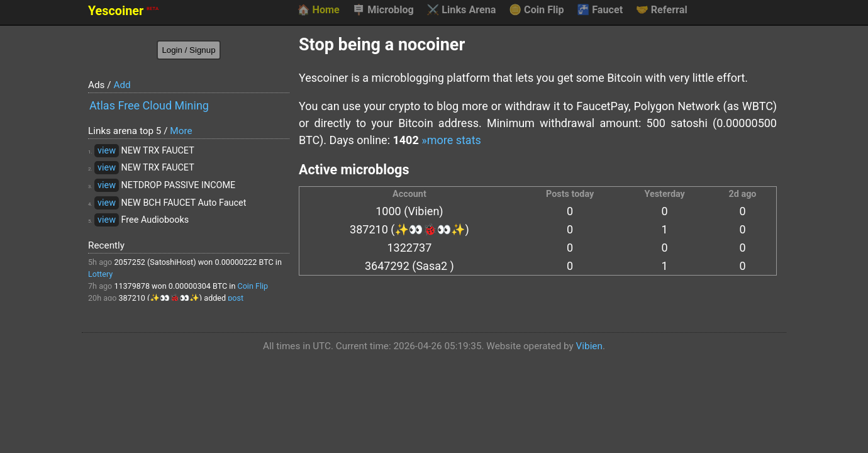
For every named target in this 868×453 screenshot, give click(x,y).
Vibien (589, 346)
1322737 (410, 248)
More (181, 131)
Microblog (383, 10)
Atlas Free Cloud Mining (149, 105)
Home (318, 10)
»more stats (451, 140)
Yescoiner (123, 11)
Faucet (600, 10)
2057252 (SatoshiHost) (155, 262)
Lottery (100, 274)
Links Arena (461, 10)
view (107, 151)
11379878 (132, 286)
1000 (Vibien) (409, 211)
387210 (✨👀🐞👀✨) (160, 298)
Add (122, 85)
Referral (662, 10)
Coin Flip (537, 10)
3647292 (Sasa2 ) (409, 266)
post (236, 298)
